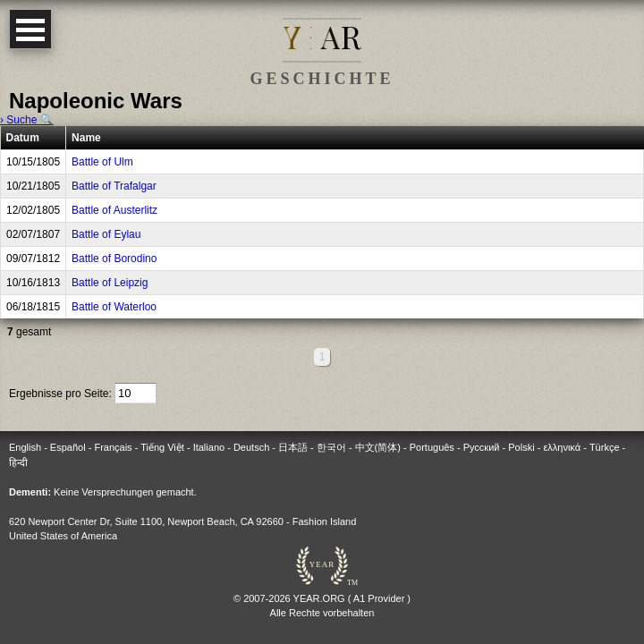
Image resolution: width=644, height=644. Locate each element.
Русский (482, 447)
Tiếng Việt (162, 447)
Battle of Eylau (106, 234)
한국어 (331, 447)
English (25, 447)
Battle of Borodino (114, 258)
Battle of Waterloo (114, 307)
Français (113, 447)
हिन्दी (18, 462)
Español (68, 447)
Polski (521, 447)
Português (432, 447)
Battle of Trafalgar (114, 186)
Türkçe (605, 447)
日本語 (293, 447)
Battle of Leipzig (110, 283)
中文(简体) (378, 447)
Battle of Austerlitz (114, 210)
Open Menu (30, 29)
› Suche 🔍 (27, 120)
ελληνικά (562, 447)
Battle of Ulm (102, 162)
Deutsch (251, 447)
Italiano (209, 447)
